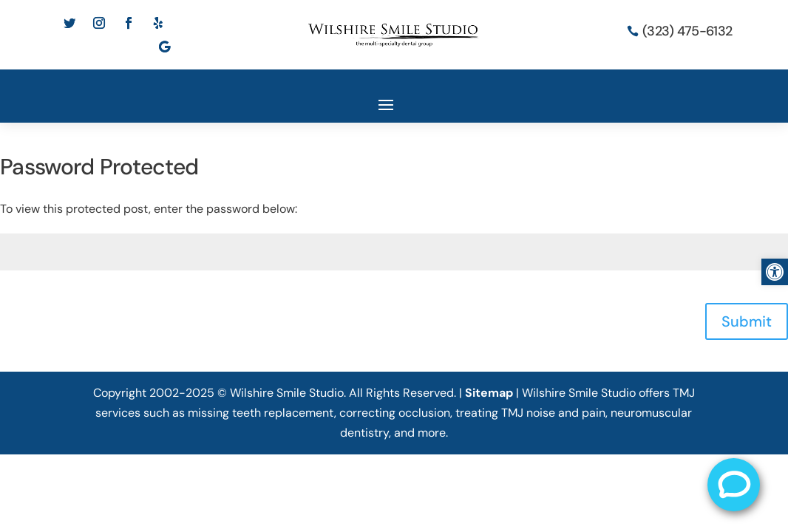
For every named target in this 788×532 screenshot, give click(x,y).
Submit (747, 321)
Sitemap (489, 393)
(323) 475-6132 (687, 31)
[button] (775, 272)
